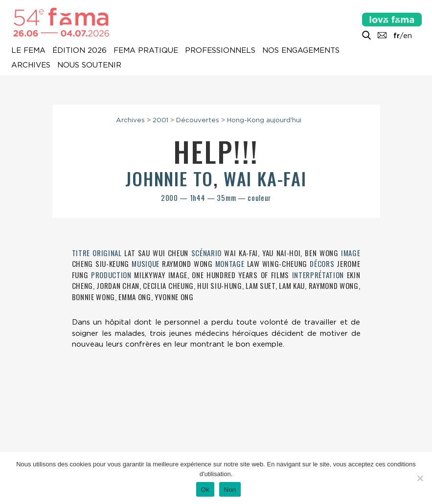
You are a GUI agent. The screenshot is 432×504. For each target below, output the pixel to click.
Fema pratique (146, 51)
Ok (205, 490)
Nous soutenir (89, 66)
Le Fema (28, 51)
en (408, 36)
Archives (31, 66)
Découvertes (198, 120)
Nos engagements (301, 51)
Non (230, 490)
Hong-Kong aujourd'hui (264, 120)
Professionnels (220, 51)
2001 (160, 120)
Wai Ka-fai (265, 178)
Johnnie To (169, 178)
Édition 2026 (80, 51)
